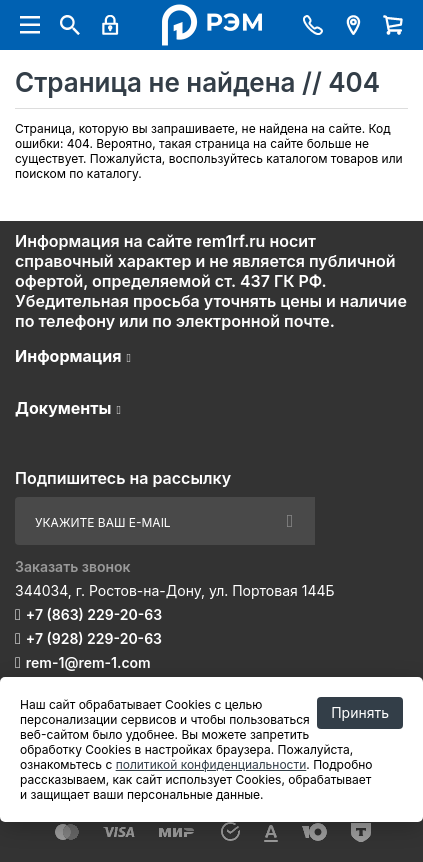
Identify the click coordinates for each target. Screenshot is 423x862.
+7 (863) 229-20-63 (94, 614)
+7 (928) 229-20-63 (94, 638)
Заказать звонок (73, 566)
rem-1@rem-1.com (88, 662)
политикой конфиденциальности (211, 764)
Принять (360, 712)
